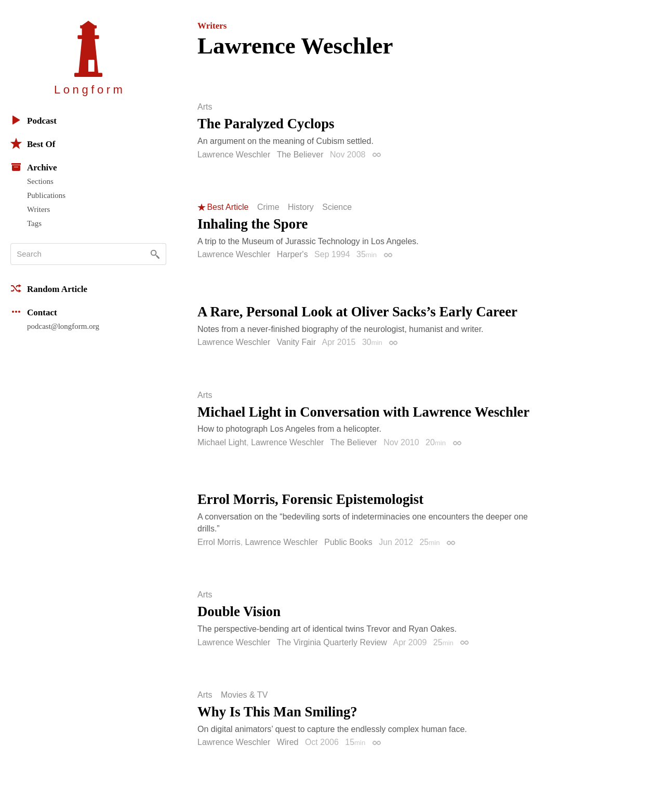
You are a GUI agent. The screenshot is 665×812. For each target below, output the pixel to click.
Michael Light (222, 442)
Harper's (292, 254)
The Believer (300, 155)
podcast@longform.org (63, 326)
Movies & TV (244, 695)
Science (337, 207)
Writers (38, 209)
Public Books (348, 542)
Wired (288, 742)
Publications (46, 195)
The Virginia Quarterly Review (332, 642)
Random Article (49, 288)
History (301, 207)
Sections (40, 181)
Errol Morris (219, 542)
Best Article (228, 207)
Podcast (34, 120)
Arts (205, 107)
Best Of (33, 143)
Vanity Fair (296, 342)
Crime (268, 207)
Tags (34, 223)
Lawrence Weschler (234, 155)
